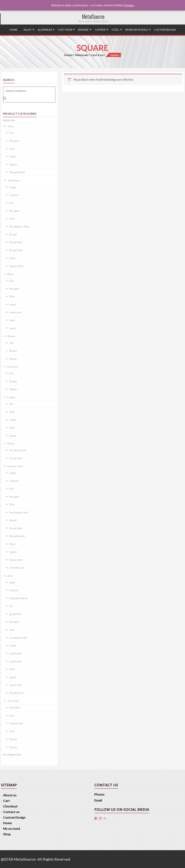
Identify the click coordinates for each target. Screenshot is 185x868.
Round (13, 234)
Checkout (10, 806)
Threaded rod (17, 567)
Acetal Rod (16, 458)
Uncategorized (12, 754)
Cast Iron (65, 30)
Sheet (12, 258)
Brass (10, 274)
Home (14, 30)
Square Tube (16, 266)
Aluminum (45, 30)
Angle (13, 187)
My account (12, 829)
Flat (11, 133)
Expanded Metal (18, 598)
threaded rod (16, 693)
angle (12, 582)
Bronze (84, 30)
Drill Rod (15, 707)
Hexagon (14, 141)
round (13, 156)
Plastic (11, 443)
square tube (16, 685)
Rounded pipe (17, 536)
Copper (100, 30)
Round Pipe (16, 242)
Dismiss (129, 5)
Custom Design (165, 30)
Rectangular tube (19, 512)
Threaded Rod (17, 172)
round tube (15, 312)
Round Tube (16, 250)
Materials (82, 55)
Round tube (16, 528)
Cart (6, 801)
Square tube (16, 560)
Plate (12, 219)
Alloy (28, 30)
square (13, 328)
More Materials (137, 30)
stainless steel (15, 466)
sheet (12, 320)
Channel (14, 195)
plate (12, 149)
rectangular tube (18, 637)
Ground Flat (16, 723)
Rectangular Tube (19, 226)
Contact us (11, 812)
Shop (7, 834)
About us (10, 795)
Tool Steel (13, 701)
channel (14, 590)
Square (13, 164)
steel (115, 30)
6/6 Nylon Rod (18, 450)
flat (11, 404)
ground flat (15, 614)
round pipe (15, 653)
